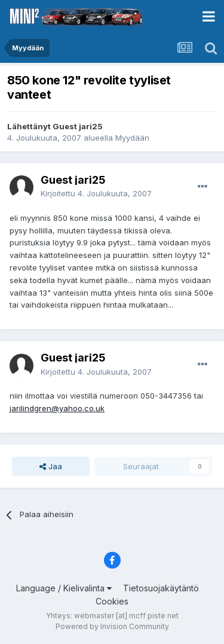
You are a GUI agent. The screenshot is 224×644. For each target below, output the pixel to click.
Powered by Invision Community (112, 626)
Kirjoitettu (96, 193)
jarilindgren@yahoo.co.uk (57, 408)
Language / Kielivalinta (64, 588)
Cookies (112, 601)
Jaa (51, 466)
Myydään (132, 138)
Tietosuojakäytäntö (161, 588)
